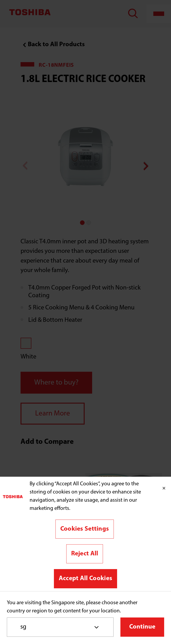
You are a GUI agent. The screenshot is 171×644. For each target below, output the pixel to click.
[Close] (164, 488)
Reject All (85, 554)
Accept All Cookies (85, 578)
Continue (142, 627)
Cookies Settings (85, 529)
